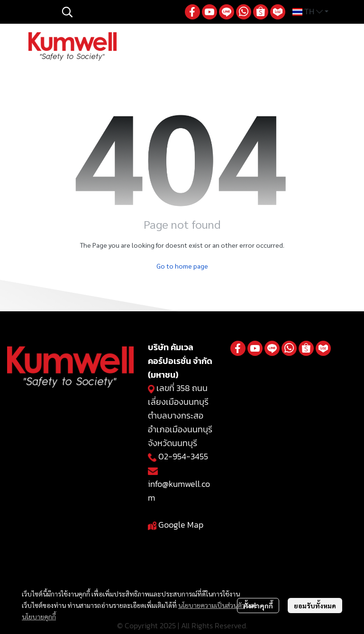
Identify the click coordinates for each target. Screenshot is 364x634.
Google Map (181, 525)
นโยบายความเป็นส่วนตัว (212, 605)
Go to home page (182, 266)
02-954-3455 (183, 456)
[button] (118, 12)
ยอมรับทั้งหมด (315, 606)
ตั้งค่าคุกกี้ (258, 606)
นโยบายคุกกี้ (39, 616)
